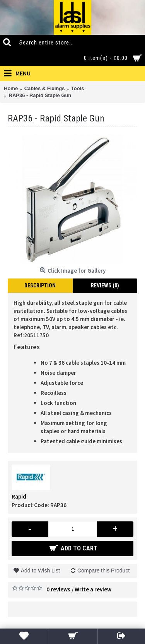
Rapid (19, 496)
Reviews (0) (105, 285)
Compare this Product (103, 571)
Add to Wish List (40, 571)
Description (40, 285)
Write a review (93, 589)
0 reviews (58, 589)
